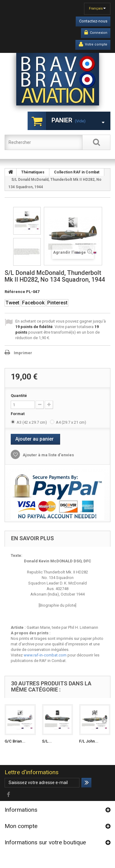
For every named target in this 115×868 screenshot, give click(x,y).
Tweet (12, 303)
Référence (15, 292)
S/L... (47, 741)
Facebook (33, 303)
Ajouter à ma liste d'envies (48, 455)
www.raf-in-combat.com (45, 655)
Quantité (19, 396)
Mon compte (21, 826)
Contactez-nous (93, 21)
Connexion (96, 33)
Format (18, 414)
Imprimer (23, 353)
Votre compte (93, 44)
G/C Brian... (15, 741)
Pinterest (57, 303)
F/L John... (89, 741)
